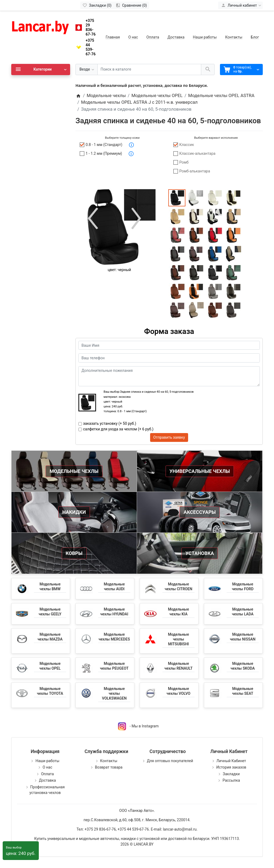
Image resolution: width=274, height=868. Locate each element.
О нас (133, 37)
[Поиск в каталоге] (149, 70)
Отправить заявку (169, 437)
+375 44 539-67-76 (91, 47)
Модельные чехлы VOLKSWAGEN (114, 693)
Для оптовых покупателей (170, 761)
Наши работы (205, 37)
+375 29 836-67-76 (91, 27)
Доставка (176, 37)
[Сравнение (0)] (131, 5)
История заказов (231, 767)
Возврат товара (109, 767)
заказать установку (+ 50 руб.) (110, 423)
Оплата (153, 37)
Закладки (231, 774)
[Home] (78, 95)
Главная (113, 37)
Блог (255, 37)
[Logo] (41, 26)
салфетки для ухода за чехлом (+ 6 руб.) (118, 429)
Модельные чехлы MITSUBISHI (179, 639)
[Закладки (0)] (97, 5)
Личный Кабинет (231, 761)
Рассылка (231, 780)
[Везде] (87, 70)
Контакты (234, 37)
